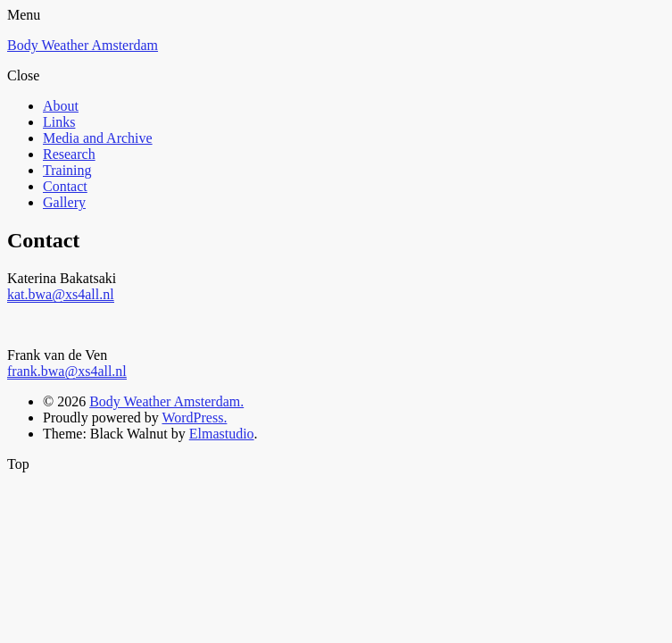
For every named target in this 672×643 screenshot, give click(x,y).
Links (59, 122)
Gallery (64, 202)
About (61, 106)
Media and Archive (98, 138)
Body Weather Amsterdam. (166, 401)
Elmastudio (222, 434)
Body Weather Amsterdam (83, 45)
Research (69, 154)
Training (67, 170)
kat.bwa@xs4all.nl (61, 294)
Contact (65, 186)
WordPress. (194, 418)
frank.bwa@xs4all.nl (67, 371)
